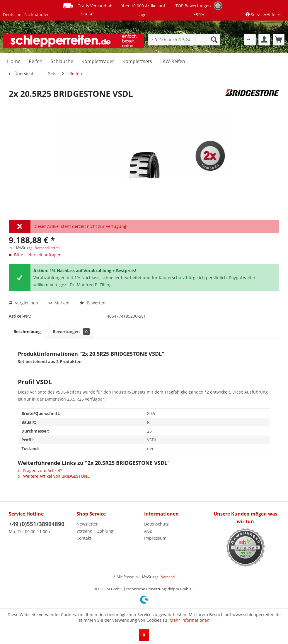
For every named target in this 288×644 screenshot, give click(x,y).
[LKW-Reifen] (173, 61)
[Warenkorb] (279, 40)
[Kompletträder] (98, 61)
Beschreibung (27, 332)
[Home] (14, 61)
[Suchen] (214, 40)
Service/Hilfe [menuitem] (261, 15)
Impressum (155, 538)
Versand (168, 577)
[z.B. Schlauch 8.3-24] (184, 40)
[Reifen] (36, 61)
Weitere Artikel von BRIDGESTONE (54, 476)
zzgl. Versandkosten (43, 248)
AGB (148, 531)
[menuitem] (184, 40)
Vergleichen (23, 303)
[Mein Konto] (264, 40)
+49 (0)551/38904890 (37, 524)
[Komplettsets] (137, 61)
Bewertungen (71, 332)
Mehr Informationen (190, 620)
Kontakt (84, 538)
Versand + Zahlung (95, 531)
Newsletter (87, 524)
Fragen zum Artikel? (40, 471)
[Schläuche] (62, 61)
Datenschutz (156, 524)
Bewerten (93, 303)
